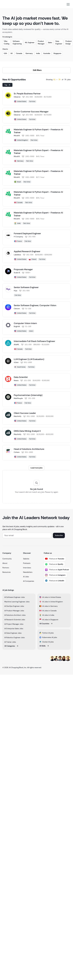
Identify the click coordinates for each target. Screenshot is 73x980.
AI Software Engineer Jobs (15, 597)
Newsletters (28, 572)
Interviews (27, 568)
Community (7, 559)
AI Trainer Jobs (10, 642)
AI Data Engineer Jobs (13, 633)
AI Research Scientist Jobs (15, 620)
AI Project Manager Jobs (14, 624)
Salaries (26, 559)
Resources (7, 572)
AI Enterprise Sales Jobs (14, 629)
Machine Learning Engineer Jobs (17, 602)
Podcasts (27, 563)
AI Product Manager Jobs (14, 611)
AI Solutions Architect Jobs (15, 615)
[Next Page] (37, 468)
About (5, 563)
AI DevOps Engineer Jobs (14, 606)
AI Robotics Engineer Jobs (15, 637)
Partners (6, 568)
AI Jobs (26, 577)
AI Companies (29, 581)
